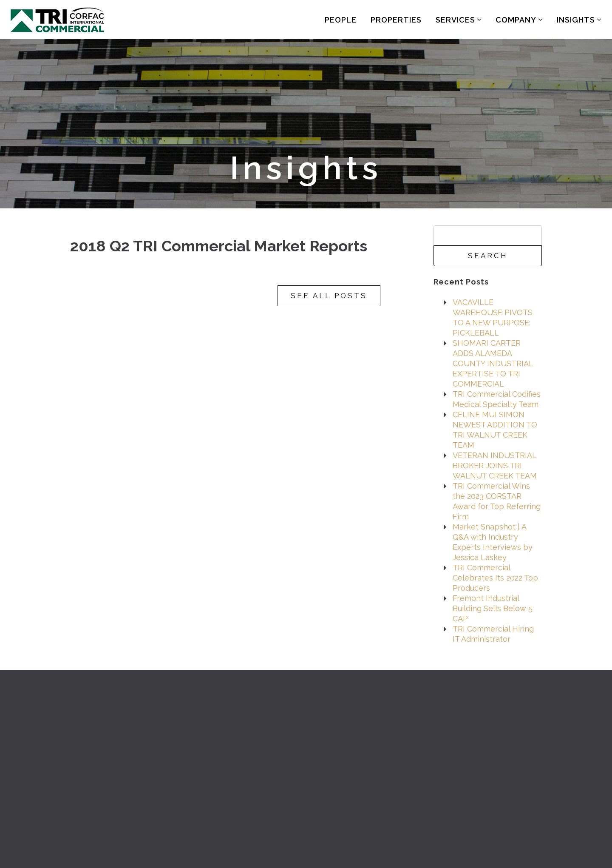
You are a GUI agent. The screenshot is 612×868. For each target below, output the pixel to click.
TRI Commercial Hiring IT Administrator (493, 634)
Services (459, 20)
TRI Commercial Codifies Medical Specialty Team (497, 399)
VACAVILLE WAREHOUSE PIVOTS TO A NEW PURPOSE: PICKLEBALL (493, 317)
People (341, 20)
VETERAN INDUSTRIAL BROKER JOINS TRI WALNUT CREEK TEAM (495, 465)
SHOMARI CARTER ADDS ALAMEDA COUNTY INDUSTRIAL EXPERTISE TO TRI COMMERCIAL (493, 363)
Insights (579, 20)
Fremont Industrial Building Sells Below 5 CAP (493, 608)
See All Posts (329, 296)
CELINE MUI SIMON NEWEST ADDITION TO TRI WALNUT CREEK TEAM (495, 430)
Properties (396, 20)
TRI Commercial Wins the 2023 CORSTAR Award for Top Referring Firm (497, 501)
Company (519, 20)
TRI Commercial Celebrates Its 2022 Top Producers (495, 578)
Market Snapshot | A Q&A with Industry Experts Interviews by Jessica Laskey (493, 542)
